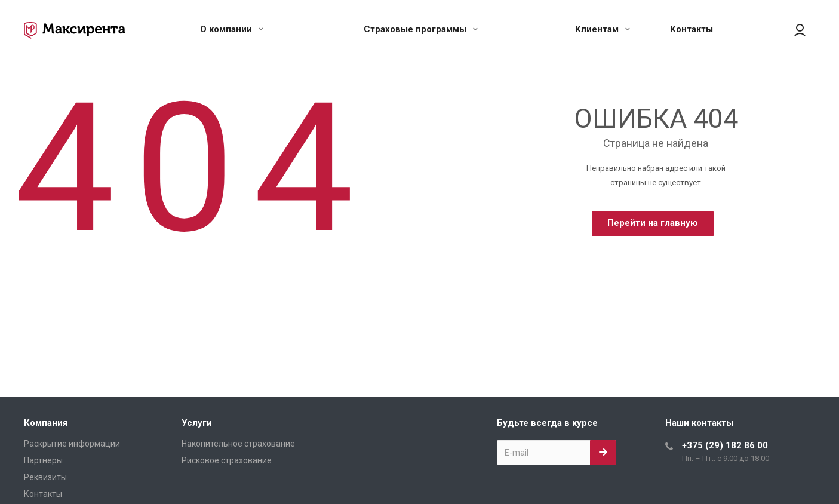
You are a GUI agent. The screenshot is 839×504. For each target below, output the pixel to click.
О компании (232, 29)
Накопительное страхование (238, 444)
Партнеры (43, 460)
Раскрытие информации (72, 444)
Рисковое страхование (227, 460)
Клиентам (603, 29)
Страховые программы (421, 29)
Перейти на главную (653, 223)
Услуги (197, 423)
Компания (46, 423)
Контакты (692, 29)
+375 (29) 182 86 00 (725, 445)
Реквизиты (45, 477)
